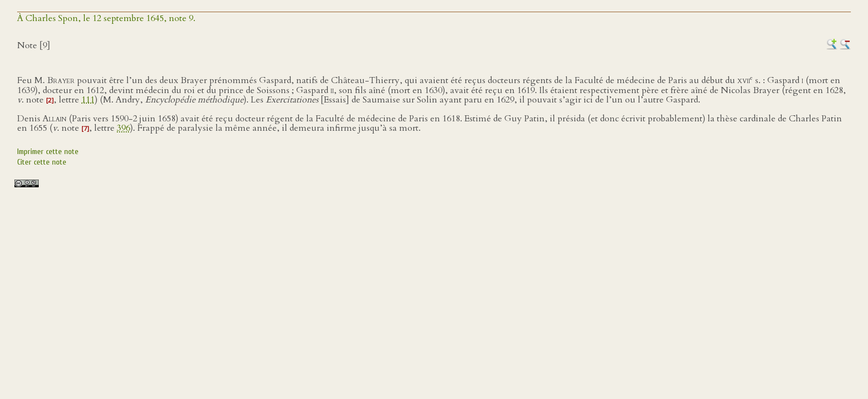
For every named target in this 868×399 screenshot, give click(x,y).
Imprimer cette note (48, 152)
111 (88, 100)
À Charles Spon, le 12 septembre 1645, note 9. (106, 18)
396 (123, 128)
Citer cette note (42, 162)
